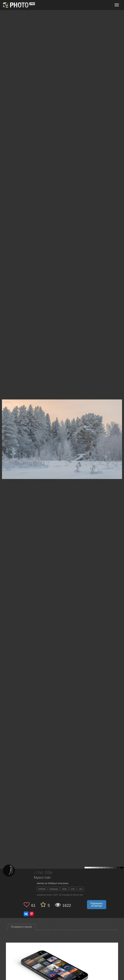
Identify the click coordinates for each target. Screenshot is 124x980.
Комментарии (22, 927)
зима (64, 889)
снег (73, 889)
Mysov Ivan (42, 878)
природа (54, 889)
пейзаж (42, 889)
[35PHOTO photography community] (18, 5)
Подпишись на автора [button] (97, 905)
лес (81, 889)
